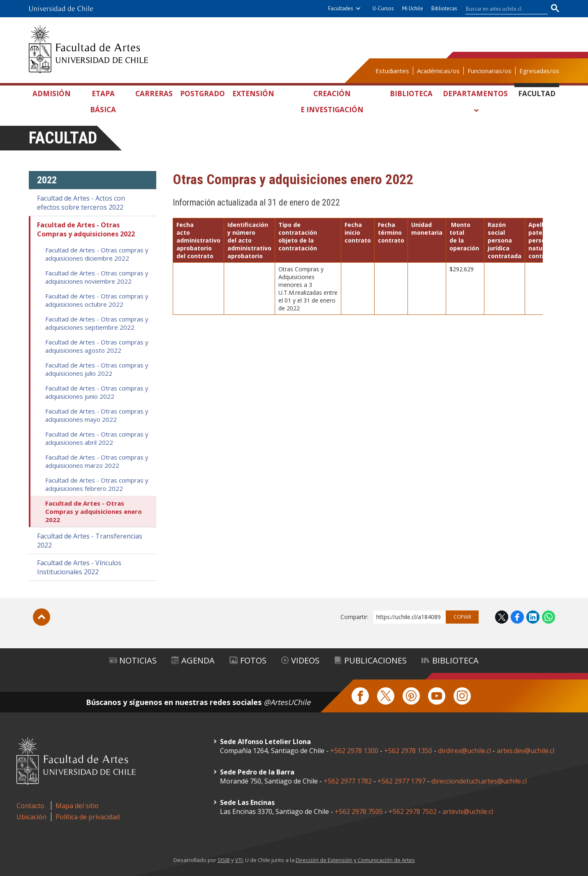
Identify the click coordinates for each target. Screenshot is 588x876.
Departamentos (475, 94)
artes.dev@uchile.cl (525, 751)
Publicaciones (370, 660)
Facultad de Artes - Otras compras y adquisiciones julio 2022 (97, 369)
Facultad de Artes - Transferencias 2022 (90, 541)
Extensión (253, 94)
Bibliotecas (444, 8)
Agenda (193, 660)
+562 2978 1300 (354, 751)
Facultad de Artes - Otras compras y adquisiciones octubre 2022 (97, 300)
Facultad (537, 94)
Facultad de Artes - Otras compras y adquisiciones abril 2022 (97, 438)
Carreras (154, 94)
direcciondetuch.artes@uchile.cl (479, 781)
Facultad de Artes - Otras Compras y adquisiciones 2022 (86, 229)
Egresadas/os (539, 71)
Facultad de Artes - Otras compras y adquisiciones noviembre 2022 (97, 277)
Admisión (52, 94)
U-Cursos (383, 8)
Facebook (517, 617)
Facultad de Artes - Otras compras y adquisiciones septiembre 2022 (97, 323)
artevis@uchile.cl (468, 811)
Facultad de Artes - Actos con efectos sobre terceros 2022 (81, 203)
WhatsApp (549, 617)
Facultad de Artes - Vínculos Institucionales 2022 (79, 567)
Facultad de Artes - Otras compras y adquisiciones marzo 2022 (97, 461)
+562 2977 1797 (402, 781)
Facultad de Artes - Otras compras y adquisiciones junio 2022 (97, 392)
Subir (42, 617)
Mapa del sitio (77, 806)
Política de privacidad (88, 817)
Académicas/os (438, 71)
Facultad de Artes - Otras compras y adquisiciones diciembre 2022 (97, 254)
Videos (300, 660)
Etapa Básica (103, 102)
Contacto (30, 806)
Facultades (341, 8)
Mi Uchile (413, 8)
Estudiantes (392, 71)
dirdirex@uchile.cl (464, 751)
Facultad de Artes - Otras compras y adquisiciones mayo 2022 (97, 415)
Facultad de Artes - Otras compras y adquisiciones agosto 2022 (97, 346)
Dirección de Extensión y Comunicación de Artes (355, 860)
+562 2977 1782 (348, 781)
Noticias (133, 660)
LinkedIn (533, 617)
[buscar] (502, 9)
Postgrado (203, 94)
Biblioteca (411, 94)
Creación (332, 103)
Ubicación (31, 817)
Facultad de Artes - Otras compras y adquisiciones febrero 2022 (97, 484)
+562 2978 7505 (359, 811)
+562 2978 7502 (413, 811)
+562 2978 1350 (409, 751)
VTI (239, 860)
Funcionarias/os (490, 71)
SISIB (224, 860)
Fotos (248, 660)
